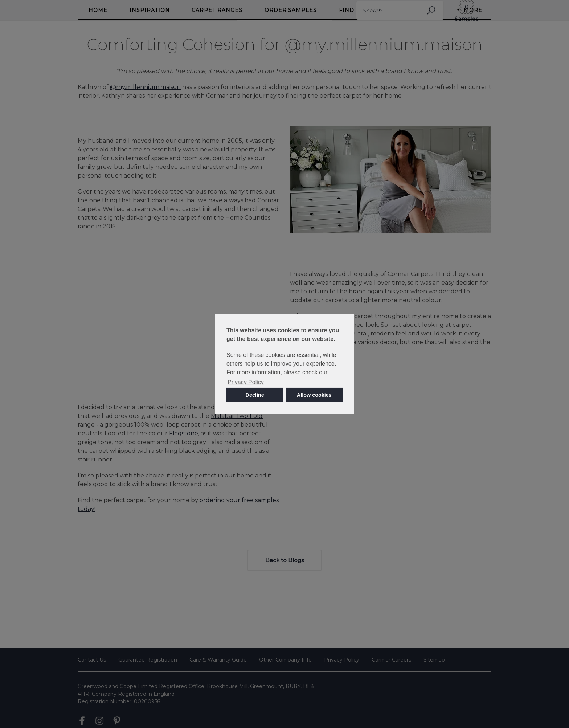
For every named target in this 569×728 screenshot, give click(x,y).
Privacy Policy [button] (246, 382)
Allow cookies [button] (314, 395)
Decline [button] (255, 395)
